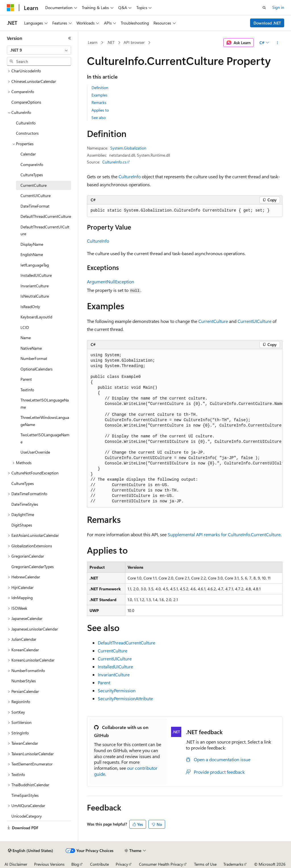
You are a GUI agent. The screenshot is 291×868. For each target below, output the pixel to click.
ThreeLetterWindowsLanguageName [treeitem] (45, 421)
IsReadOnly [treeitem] (30, 307)
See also (99, 117)
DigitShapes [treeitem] (22, 525)
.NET (111, 42)
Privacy (122, 864)
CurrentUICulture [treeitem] (36, 195)
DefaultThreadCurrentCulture (126, 643)
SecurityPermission (117, 690)
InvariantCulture (114, 674)
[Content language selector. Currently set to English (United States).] (31, 851)
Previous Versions (49, 864)
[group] (185, 428)
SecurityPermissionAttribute (125, 698)
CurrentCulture (213, 321)
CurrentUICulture (254, 321)
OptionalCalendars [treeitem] (37, 369)
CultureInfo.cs (114, 162)
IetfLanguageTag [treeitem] (35, 265)
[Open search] (264, 8)
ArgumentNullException (111, 282)
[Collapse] (70, 38)
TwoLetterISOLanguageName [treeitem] (45, 438)
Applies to (100, 110)
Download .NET (267, 23)
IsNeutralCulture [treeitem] (35, 296)
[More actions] (277, 43)
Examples (99, 95)
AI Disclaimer (16, 864)
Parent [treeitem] (26, 379)
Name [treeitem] (26, 338)
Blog (75, 864)
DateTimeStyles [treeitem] (25, 504)
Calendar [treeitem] (28, 154)
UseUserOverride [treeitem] (35, 452)
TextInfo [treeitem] (27, 390)
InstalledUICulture (115, 667)
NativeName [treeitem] (31, 348)
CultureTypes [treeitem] (32, 175)
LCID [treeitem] (25, 327)
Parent (104, 682)
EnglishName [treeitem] (32, 254)
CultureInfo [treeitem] (26, 123)
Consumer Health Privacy (161, 864)
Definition (100, 88)
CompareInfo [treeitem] (32, 164)
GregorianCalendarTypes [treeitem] (33, 567)
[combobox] (39, 50)
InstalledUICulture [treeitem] (36, 275)
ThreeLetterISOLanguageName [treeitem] (45, 404)
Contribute (99, 864)
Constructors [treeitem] (27, 133)
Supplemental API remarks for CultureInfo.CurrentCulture (224, 534)
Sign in (278, 7)
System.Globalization (128, 148)
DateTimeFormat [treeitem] (35, 206)
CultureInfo (130, 176)
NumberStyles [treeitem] (24, 681)
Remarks (99, 102)
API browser (134, 42)
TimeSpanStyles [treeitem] (25, 795)
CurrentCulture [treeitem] (34, 185)
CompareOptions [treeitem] (26, 102)
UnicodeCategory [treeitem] (27, 816)
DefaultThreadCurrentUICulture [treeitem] (45, 230)
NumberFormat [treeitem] (34, 358)
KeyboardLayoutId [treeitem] (36, 317)
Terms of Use (205, 864)
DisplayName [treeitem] (32, 244)
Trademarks (233, 864)
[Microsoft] (11, 8)
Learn (93, 42)
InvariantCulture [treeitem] (35, 286)
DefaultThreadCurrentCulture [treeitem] (46, 216)
